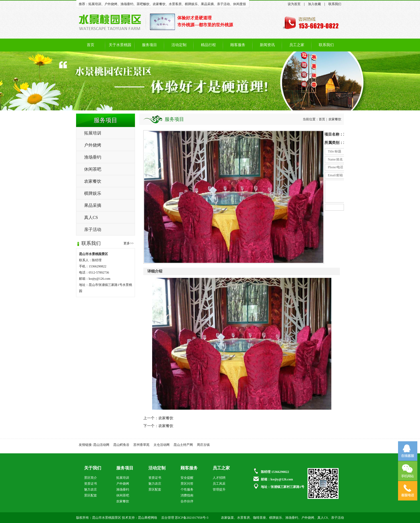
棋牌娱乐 (191, 4)
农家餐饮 (159, 4)
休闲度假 (239, 4)
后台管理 (168, 518)
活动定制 (179, 45)
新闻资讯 (267, 45)
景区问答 (187, 484)
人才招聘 (219, 478)
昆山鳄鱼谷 (121, 445)
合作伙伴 (187, 501)
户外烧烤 (111, 4)
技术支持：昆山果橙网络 (140, 518)
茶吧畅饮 (143, 4)
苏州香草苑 (141, 445)
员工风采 (219, 484)
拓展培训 (95, 4)
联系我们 (335, 4)
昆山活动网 (101, 445)
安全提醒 (187, 478)
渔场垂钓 (127, 4)
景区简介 (91, 478)
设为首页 (294, 4)
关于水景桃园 (120, 45)
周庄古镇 (203, 445)
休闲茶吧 (93, 169)
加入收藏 (314, 4)
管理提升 (219, 490)
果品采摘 (207, 4)
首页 (91, 45)
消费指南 (187, 495)
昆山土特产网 (183, 445)
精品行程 (208, 45)
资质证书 (91, 484)
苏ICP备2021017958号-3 (192, 518)
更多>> (129, 243)
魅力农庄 (91, 490)
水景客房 (175, 4)
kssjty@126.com (100, 279)
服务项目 (149, 45)
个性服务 (187, 490)
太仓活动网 (162, 445)
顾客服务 (238, 45)
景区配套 (91, 495)
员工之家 (297, 45)
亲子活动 (223, 4)
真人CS (91, 217)
